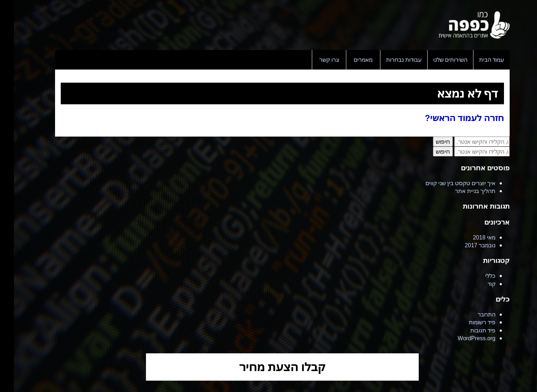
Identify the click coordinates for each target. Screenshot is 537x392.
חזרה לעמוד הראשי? (451, 118)
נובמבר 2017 (466, 245)
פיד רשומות (468, 322)
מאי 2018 (470, 237)
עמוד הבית (478, 60)
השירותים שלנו (436, 60)
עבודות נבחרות (390, 60)
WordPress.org (463, 338)
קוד (478, 284)
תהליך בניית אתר (461, 191)
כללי (476, 276)
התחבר (473, 314)
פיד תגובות (469, 330)
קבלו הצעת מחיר (269, 367)
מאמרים (349, 60)
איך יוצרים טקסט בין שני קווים (447, 183)
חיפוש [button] (429, 142)
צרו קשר (315, 60)
